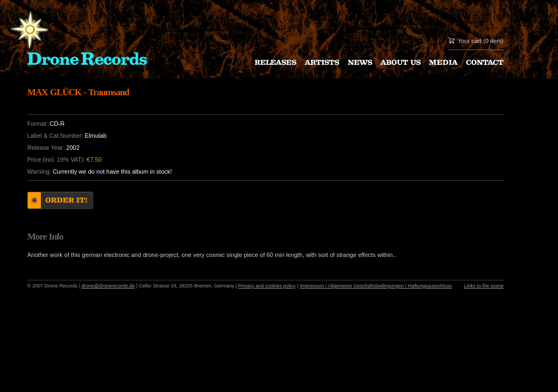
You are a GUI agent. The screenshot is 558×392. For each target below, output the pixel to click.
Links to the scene (484, 286)
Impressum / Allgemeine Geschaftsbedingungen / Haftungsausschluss (376, 286)
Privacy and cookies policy (267, 286)
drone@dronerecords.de (108, 286)
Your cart (470, 41)
